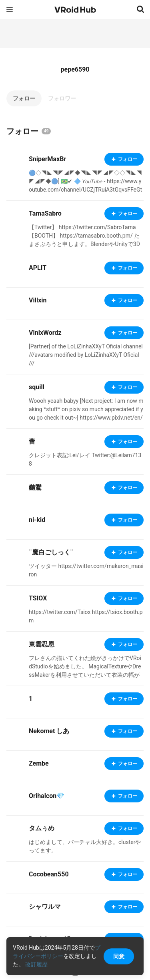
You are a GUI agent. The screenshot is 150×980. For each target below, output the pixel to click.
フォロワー (62, 98)
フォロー (24, 98)
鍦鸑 (35, 487)
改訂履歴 (36, 964)
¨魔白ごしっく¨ (51, 552)
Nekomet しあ (49, 731)
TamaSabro (45, 213)
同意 (119, 956)
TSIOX (38, 598)
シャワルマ (45, 907)
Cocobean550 (49, 874)
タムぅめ (42, 828)
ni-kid (37, 520)
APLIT (38, 268)
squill (37, 387)
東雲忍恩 (42, 644)
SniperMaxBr (47, 159)
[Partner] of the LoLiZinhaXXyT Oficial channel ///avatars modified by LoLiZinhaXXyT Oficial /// (86, 355)
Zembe (39, 763)
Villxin (38, 300)
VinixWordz (45, 333)
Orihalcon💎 (47, 796)
